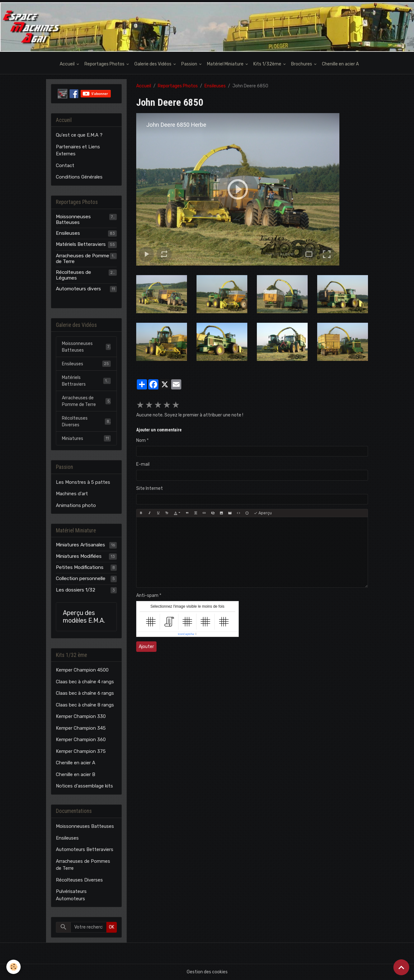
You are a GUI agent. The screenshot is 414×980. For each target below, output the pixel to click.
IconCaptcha (186, 634)
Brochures (302, 64)
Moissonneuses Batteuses (73, 220)
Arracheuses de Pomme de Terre (83, 259)
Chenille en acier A (340, 64)
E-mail (143, 464)
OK (112, 927)
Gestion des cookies (207, 972)
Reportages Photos (105, 64)
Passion (190, 64)
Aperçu (263, 513)
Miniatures (86, 438)
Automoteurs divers (78, 289)
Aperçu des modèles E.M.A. (84, 617)
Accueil (68, 64)
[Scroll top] (401, 967)
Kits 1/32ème (268, 64)
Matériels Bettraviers (86, 381)
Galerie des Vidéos (153, 64)
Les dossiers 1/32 (76, 590)
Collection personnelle (81, 578)
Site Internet (150, 488)
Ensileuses (215, 86)
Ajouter (146, 647)
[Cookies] (13, 967)
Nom (141, 440)
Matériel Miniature (226, 64)
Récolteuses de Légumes (73, 275)
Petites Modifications (80, 567)
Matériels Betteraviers (81, 244)
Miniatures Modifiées (79, 556)
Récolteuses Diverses (86, 422)
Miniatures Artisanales (80, 545)
